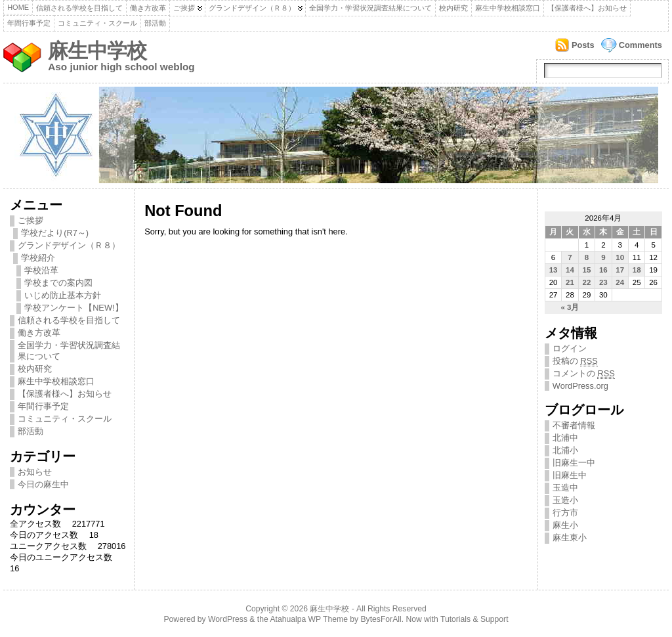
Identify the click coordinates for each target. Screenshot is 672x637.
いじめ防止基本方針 (63, 295)
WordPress (228, 619)
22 (587, 282)
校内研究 (453, 8)
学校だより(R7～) (55, 233)
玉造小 (565, 500)
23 (603, 282)
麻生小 (565, 525)
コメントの (584, 374)
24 (620, 282)
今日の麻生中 (43, 484)
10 (620, 257)
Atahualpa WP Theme (308, 619)
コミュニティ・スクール (97, 23)
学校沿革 (41, 270)
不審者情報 (574, 425)
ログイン (570, 348)
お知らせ (35, 472)
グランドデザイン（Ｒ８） (252, 8)
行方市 (565, 513)
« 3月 (570, 307)
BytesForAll (381, 619)
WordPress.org (580, 386)
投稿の (575, 361)
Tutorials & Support (474, 619)
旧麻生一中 (574, 463)
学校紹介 (38, 258)
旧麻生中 (570, 475)
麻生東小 (570, 538)
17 (620, 270)
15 (587, 270)
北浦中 (565, 438)
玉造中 (565, 488)
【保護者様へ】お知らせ (587, 8)
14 (570, 270)
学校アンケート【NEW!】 (73, 308)
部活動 (155, 23)
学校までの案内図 (58, 283)
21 (570, 282)
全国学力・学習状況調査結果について (370, 8)
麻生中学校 (97, 51)
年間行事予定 (29, 23)
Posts (583, 45)
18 (637, 270)
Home (18, 7)
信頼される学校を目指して (79, 8)
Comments (640, 45)
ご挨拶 (184, 8)
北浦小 (565, 450)
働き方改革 (148, 8)
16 (603, 270)
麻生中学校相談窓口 (508, 8)
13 (554, 270)
